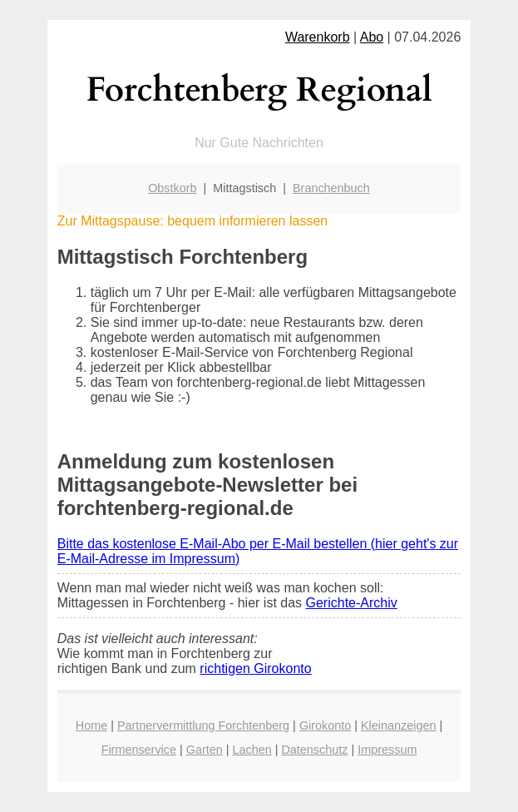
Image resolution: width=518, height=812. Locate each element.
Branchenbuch (331, 188)
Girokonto (325, 725)
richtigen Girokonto (255, 668)
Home (91, 725)
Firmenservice (139, 750)
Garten (205, 750)
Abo (372, 37)
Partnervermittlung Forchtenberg (203, 725)
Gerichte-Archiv (352, 603)
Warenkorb (318, 37)
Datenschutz (314, 750)
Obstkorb (172, 188)
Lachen (252, 750)
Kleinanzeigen (398, 725)
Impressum (387, 750)
